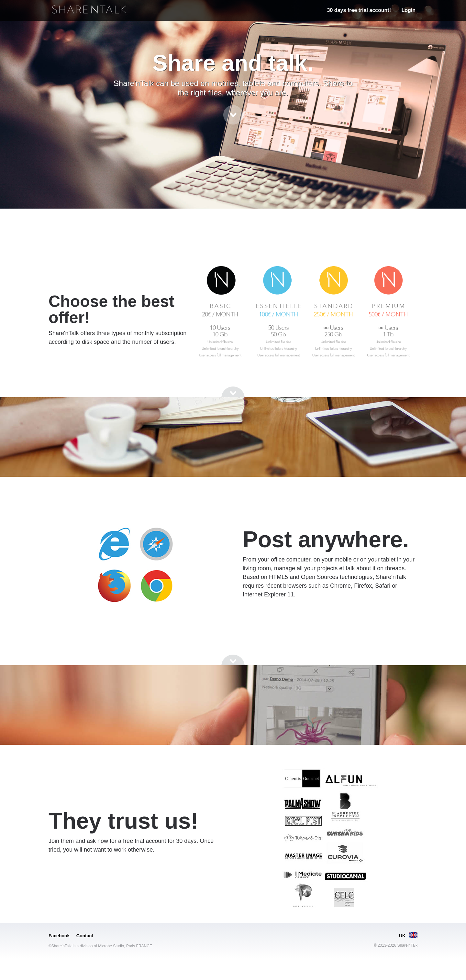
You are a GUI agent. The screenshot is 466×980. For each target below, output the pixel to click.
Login (408, 10)
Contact (85, 936)
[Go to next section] (233, 115)
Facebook (59, 936)
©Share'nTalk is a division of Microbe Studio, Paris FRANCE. (101, 946)
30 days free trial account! (359, 10)
